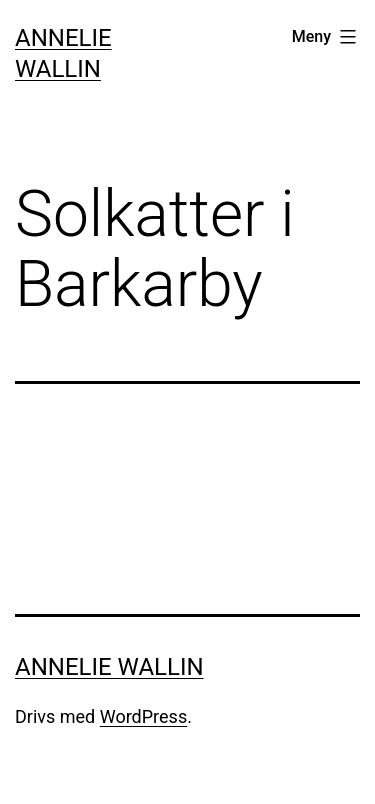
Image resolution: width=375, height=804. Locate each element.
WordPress (143, 716)
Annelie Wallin (109, 667)
